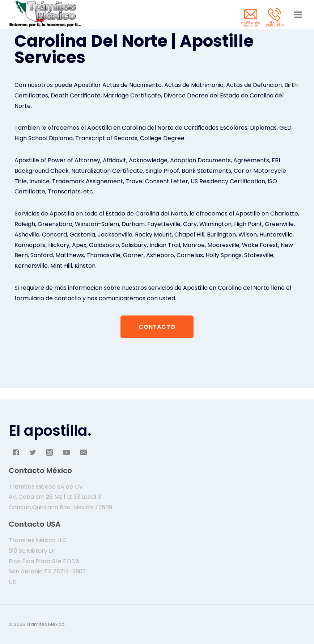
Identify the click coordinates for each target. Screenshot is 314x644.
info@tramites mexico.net (251, 24)
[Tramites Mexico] (45, 14)
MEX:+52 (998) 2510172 (275, 24)
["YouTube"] (66, 452)
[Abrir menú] (298, 14)
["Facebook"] (16, 452)
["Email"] (83, 452)
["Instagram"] (50, 452)
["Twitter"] (33, 452)
